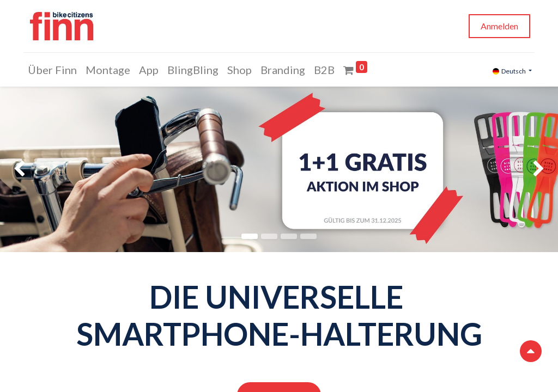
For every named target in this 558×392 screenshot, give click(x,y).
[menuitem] (54, 70)
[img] (22, 169)
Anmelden (497, 26)
